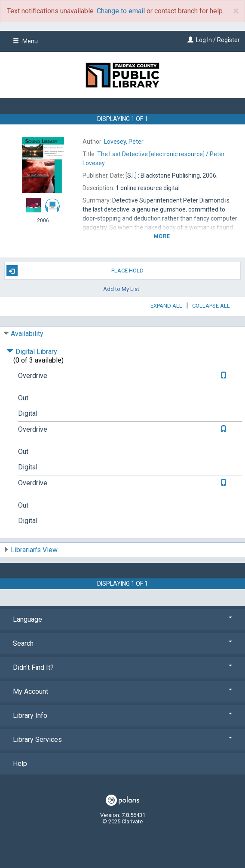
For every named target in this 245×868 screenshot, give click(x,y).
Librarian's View (34, 550)
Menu (25, 41)
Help (20, 764)
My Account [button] (122, 691)
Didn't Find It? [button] (122, 667)
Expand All (166, 306)
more (162, 236)
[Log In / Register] (189, 40)
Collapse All (211, 306)
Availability (27, 334)
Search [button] (122, 643)
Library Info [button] (122, 715)
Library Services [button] (122, 739)
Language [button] (122, 619)
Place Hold (75, 271)
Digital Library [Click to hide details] (32, 352)
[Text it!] (222, 376)
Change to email (121, 11)
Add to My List (121, 289)
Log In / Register (218, 40)
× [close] (236, 11)
